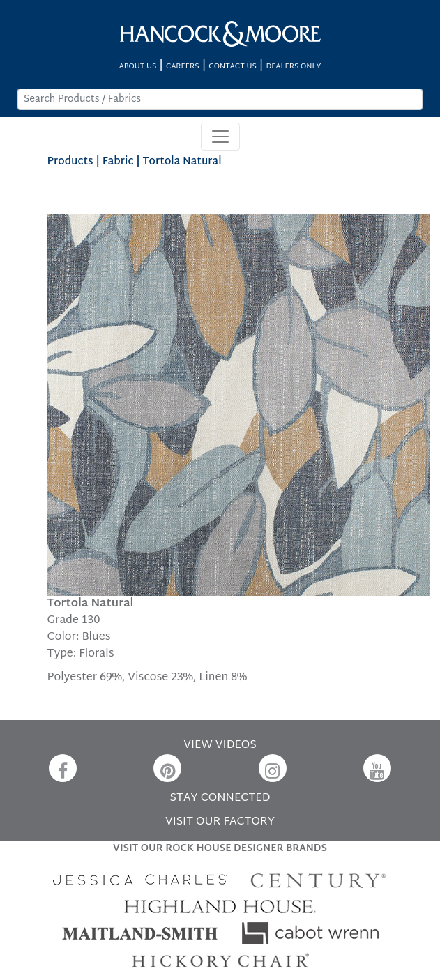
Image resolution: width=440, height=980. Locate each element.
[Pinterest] (167, 768)
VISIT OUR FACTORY (220, 822)
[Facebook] (63, 768)
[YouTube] (377, 768)
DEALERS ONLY (293, 67)
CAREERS (183, 67)
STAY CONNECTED (220, 798)
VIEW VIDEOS (220, 745)
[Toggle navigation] (220, 137)
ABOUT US (138, 67)
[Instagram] (273, 768)
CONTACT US (232, 67)
